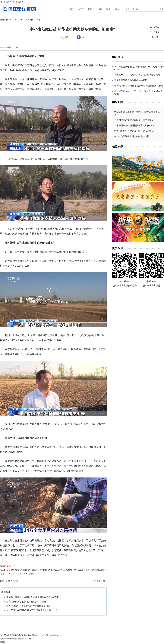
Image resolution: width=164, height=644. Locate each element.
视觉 (108, 9)
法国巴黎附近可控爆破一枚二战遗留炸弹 (134, 131)
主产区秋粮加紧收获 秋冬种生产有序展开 (26, 602)
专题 (117, 9)
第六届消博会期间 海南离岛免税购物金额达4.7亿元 (139, 86)
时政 (90, 9)
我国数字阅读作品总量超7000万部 (131, 80)
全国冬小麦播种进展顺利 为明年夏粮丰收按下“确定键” (33, 597)
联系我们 (28, 639)
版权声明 (12, 639)
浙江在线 (18, 20)
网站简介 (4, 639)
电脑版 (3, 642)
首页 (72, 9)
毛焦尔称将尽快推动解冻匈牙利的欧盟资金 (135, 120)
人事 (99, 9)
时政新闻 (29, 20)
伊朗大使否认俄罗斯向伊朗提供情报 (132, 136)
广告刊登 (20, 639)
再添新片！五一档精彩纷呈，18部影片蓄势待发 (137, 75)
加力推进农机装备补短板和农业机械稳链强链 (28, 606)
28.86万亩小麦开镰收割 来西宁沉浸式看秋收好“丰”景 (32, 610)
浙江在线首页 (6, 2)
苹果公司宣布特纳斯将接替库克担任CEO (134, 125)
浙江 (81, 9)
